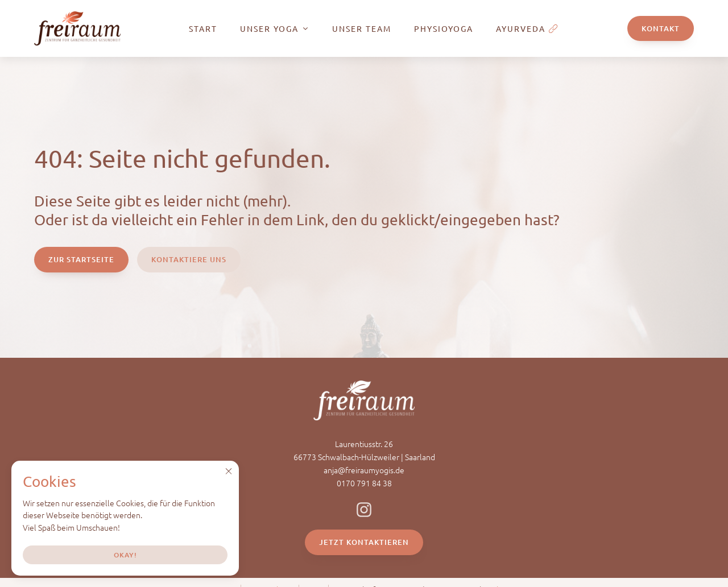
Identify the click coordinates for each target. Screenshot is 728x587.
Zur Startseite (81, 259)
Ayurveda (527, 28)
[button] (229, 471)
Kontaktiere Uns (189, 259)
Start (203, 28)
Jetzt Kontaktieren (364, 542)
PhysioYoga (444, 28)
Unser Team (362, 28)
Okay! (125, 555)
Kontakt (661, 28)
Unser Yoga (275, 28)
